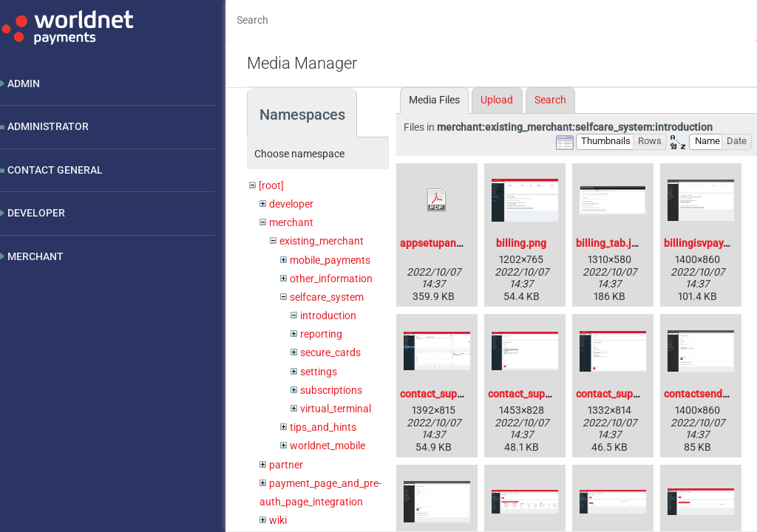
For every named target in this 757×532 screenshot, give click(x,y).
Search (550, 100)
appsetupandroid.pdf (449, 243)
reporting (321, 334)
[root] (271, 185)
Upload (497, 100)
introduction (328, 316)
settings (319, 372)
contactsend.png (703, 394)
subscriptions (331, 390)
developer (291, 204)
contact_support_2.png (542, 394)
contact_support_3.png (629, 394)
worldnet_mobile (327, 446)
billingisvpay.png (704, 243)
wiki (278, 520)
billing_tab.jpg (610, 243)
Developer (36, 213)
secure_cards (330, 352)
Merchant (35, 256)
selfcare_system (327, 297)
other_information (331, 279)
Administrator (48, 126)
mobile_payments (330, 260)
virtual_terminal (336, 409)
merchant (291, 222)
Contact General (55, 170)
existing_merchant (322, 241)
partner (286, 465)
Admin (24, 83)
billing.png (521, 243)
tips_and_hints (323, 427)
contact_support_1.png (453, 394)
